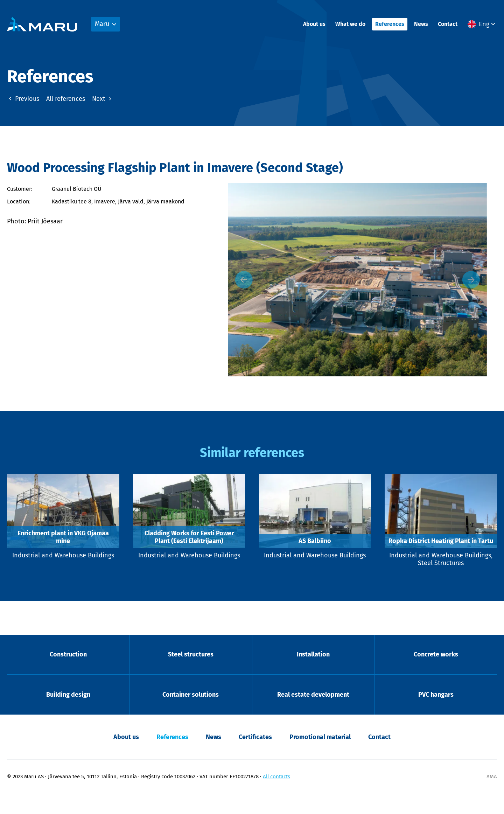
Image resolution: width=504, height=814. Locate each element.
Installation (313, 674)
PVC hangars (436, 715)
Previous (23, 98)
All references (66, 98)
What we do (350, 25)
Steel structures (191, 674)
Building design (68, 715)
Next (103, 98)
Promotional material (320, 757)
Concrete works (436, 674)
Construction (68, 674)
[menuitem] (482, 25)
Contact (448, 25)
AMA (492, 797)
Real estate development (313, 715)
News (421, 25)
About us (314, 25)
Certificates (255, 757)
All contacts (276, 797)
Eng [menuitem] (484, 25)
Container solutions (191, 715)
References (390, 25)
